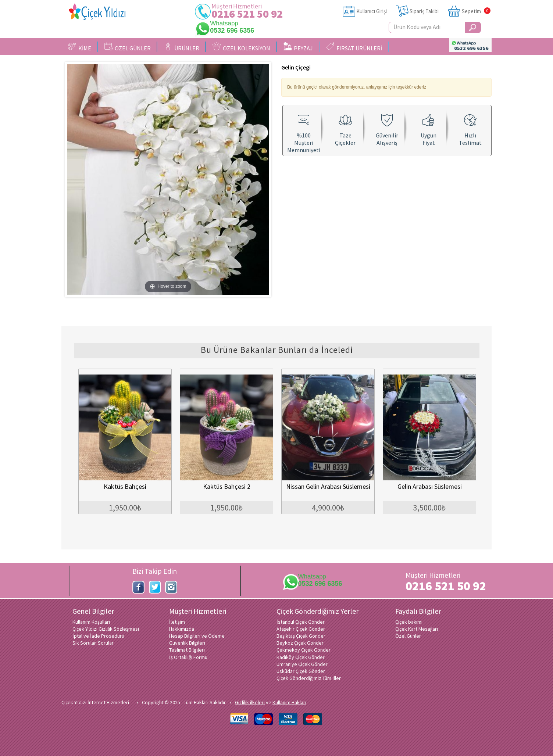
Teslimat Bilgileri (187, 650)
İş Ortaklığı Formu (188, 657)
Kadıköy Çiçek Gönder (301, 657)
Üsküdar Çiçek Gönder (301, 671)
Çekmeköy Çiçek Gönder (304, 650)
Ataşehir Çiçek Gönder (301, 629)
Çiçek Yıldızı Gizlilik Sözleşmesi (106, 629)
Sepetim (471, 11)
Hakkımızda (182, 629)
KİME (80, 47)
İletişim (177, 622)
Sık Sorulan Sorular (93, 643)
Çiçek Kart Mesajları (417, 629)
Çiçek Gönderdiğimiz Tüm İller (309, 678)
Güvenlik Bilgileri (187, 643)
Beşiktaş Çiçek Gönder (301, 636)
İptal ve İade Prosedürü (98, 636)
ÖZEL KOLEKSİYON (241, 47)
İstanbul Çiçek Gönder (301, 622)
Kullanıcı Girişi (372, 11)
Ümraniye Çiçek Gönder (302, 664)
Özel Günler (408, 636)
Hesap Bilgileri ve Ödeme (197, 636)
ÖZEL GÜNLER (128, 47)
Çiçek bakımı (409, 622)
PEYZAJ (298, 47)
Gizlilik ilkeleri (250, 702)
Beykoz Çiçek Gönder (300, 643)
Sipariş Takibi (424, 11)
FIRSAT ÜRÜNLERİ (354, 47)
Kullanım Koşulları (91, 622)
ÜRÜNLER (182, 47)
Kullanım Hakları (289, 702)
